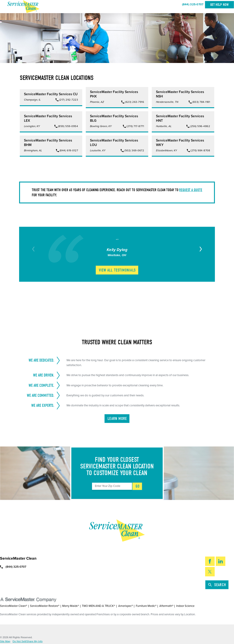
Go (138, 486)
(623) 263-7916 (134, 102)
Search (217, 585)
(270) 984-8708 (200, 150)
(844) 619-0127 (69, 150)
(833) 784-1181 (201, 102)
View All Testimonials (117, 270)
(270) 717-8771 (135, 126)
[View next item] (200, 249)
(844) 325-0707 (193, 4)
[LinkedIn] (221, 561)
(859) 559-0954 (68, 126)
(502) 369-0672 (134, 150)
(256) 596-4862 (200, 126)
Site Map (5, 641)
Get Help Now (219, 5)
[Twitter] (210, 572)
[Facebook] (210, 561)
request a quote (191, 190)
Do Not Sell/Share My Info (28, 641)
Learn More (117, 419)
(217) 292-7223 (69, 100)
